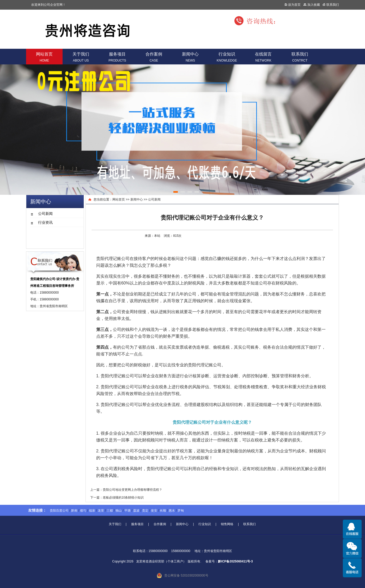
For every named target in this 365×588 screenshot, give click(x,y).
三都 (110, 511)
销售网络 (227, 524)
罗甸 (181, 511)
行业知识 (227, 57)
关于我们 (81, 57)
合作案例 (154, 57)
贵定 (145, 511)
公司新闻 (154, 199)
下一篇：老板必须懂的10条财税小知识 (117, 498)
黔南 (74, 511)
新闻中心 (190, 57)
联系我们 (300, 57)
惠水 (172, 511)
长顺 (163, 511)
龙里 (101, 511)
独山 (119, 511)
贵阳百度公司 (59, 511)
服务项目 (117, 57)
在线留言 (263, 57)
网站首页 (44, 57)
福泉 (92, 511)
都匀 (83, 511)
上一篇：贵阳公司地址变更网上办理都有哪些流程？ (126, 490)
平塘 (127, 511)
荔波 (136, 511)
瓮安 (154, 511)
